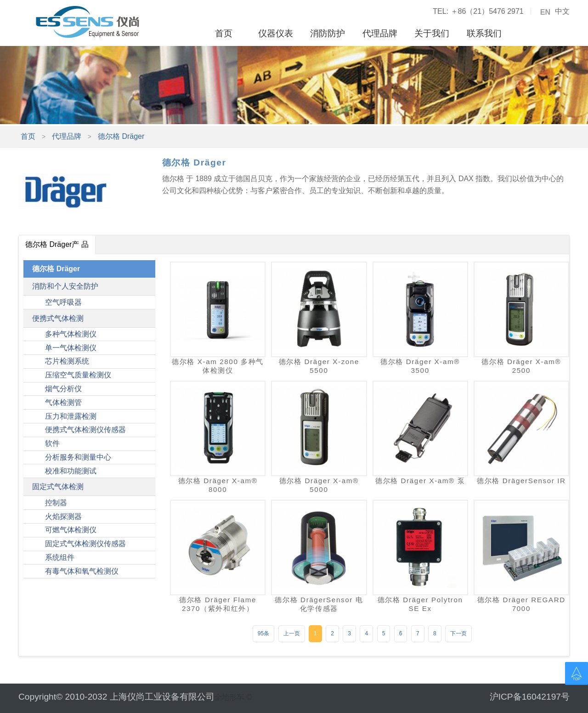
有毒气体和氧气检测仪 (82, 571)
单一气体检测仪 (71, 348)
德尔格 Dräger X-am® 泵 (420, 481)
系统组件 (60, 557)
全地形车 (229, 697)
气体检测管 (63, 402)
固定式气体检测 (58, 487)
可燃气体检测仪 (71, 530)
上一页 (292, 633)
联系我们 (484, 33)
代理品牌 (380, 33)
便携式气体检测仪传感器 (85, 430)
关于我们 (432, 33)
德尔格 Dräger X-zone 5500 (319, 366)
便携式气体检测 (58, 318)
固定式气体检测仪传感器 (85, 544)
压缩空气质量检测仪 (78, 375)
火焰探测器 (63, 516)
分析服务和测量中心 (78, 457)
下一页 (458, 633)
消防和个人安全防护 (65, 286)
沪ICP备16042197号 (530, 697)
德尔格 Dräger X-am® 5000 (319, 485)
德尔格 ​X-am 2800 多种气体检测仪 (218, 366)
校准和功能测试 (71, 471)
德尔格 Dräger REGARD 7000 (521, 604)
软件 (52, 443)
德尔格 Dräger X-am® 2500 (521, 366)
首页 (224, 33)
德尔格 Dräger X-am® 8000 (218, 485)
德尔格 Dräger (121, 136)
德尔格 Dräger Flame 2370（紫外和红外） (218, 604)
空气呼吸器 (63, 302)
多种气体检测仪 (71, 334)
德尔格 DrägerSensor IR (521, 481)
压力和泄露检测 (71, 416)
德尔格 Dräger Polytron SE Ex (420, 604)
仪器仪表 (276, 33)
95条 (263, 633)
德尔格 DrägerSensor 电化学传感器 (319, 604)
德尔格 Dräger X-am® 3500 (420, 366)
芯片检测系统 (67, 361)
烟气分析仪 (63, 389)
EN (545, 12)
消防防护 (328, 33)
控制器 (56, 503)
